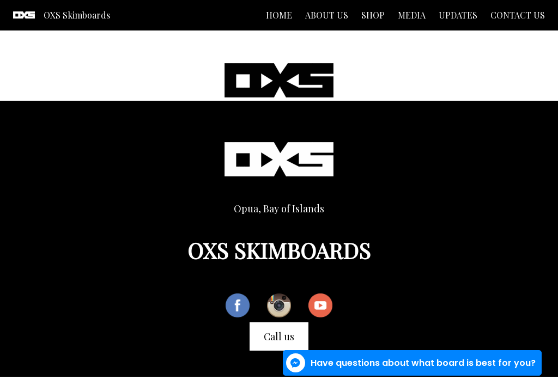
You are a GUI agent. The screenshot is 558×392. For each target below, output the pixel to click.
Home (279, 15)
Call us (279, 336)
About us (327, 15)
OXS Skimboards (77, 15)
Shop (373, 15)
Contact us (518, 15)
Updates (458, 15)
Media (412, 15)
